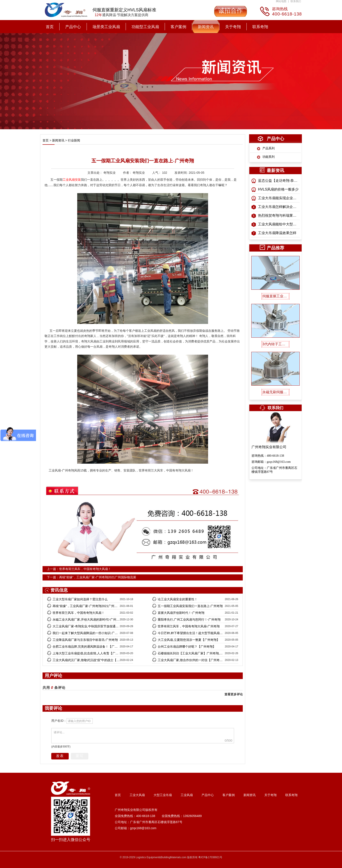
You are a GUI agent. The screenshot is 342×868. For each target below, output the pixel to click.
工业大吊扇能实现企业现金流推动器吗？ (279, 198)
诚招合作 (231, 11)
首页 (50, 27)
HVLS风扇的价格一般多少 (278, 189)
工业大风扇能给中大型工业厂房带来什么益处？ (279, 224)
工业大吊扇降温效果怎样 (277, 233)
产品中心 (73, 27)
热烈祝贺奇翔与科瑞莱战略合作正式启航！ (279, 215)
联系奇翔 (260, 27)
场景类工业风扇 (106, 27)
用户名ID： (59, 721)
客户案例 (178, 27)
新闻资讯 (206, 27)
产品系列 (268, 148)
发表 (60, 756)
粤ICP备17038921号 (210, 857)
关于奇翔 (233, 27)
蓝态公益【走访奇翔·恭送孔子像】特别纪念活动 (279, 181)
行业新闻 (74, 140)
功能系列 (268, 157)
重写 (80, 756)
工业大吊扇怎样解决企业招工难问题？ (279, 207)
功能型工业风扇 (145, 27)
